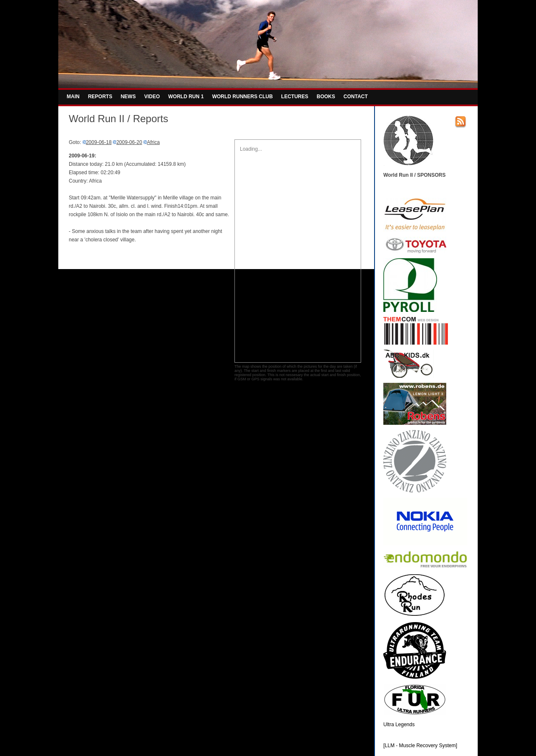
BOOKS (326, 97)
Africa (153, 142)
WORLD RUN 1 (186, 97)
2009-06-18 (99, 142)
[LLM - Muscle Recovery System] (420, 746)
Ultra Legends (399, 725)
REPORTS (100, 97)
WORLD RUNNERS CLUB (243, 97)
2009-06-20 (129, 142)
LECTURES (295, 97)
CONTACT (356, 97)
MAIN (73, 97)
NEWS (128, 97)
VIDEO (152, 97)
